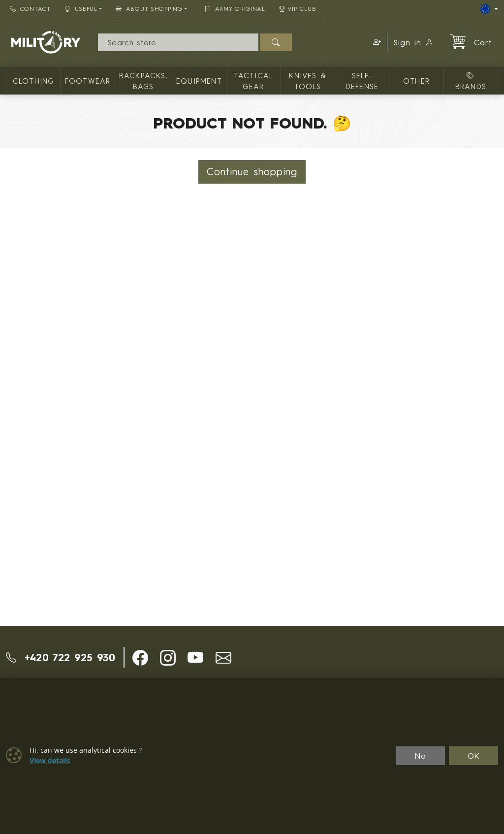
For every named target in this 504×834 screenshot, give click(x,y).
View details (50, 761)
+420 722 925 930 (61, 657)
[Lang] (489, 9)
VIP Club (298, 9)
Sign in (413, 42)
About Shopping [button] (149, 9)
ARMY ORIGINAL (235, 9)
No (420, 756)
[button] (376, 42)
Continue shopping (252, 172)
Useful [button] (81, 9)
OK (474, 756)
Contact (30, 9)
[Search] (178, 42)
